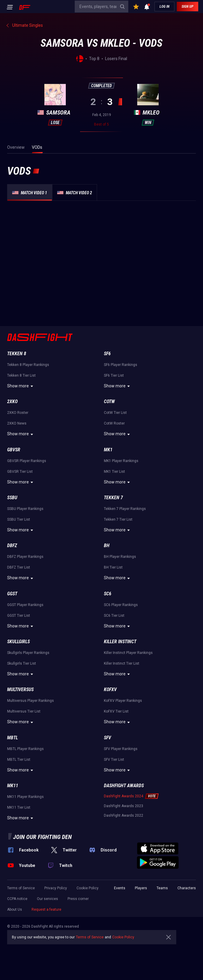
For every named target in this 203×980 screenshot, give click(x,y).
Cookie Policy (88, 888)
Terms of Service (21, 888)
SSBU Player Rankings (25, 509)
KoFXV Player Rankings (123, 701)
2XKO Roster (18, 413)
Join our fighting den (42, 837)
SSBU (12, 498)
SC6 (108, 594)
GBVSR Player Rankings (27, 461)
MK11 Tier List (19, 807)
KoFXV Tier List (116, 711)
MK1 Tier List (114, 472)
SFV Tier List (114, 760)
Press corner (78, 899)
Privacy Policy (56, 888)
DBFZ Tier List (19, 567)
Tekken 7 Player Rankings (125, 509)
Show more (21, 386)
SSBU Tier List (19, 519)
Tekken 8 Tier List (21, 375)
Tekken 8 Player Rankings (28, 365)
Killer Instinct (120, 642)
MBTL (13, 738)
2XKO (12, 401)
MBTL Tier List (19, 760)
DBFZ (12, 545)
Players (141, 888)
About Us (15, 909)
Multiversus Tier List (24, 711)
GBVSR (14, 450)
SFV (107, 738)
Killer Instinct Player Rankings (128, 653)
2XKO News (17, 423)
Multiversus (20, 689)
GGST (12, 594)
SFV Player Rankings (121, 749)
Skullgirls (18, 642)
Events (120, 888)
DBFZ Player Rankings (25, 557)
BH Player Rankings (120, 557)
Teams (162, 888)
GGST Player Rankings (25, 605)
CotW (109, 401)
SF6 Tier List (114, 375)
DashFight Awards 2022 (124, 815)
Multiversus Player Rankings (31, 701)
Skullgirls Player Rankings (28, 653)
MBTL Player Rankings (25, 749)
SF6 (107, 354)
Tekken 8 (17, 354)
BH (107, 545)
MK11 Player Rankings (25, 797)
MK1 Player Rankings (121, 461)
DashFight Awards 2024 (124, 796)
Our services (47, 899)
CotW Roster (114, 423)
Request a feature (46, 909)
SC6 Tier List (114, 616)
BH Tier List (113, 567)
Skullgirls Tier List (22, 663)
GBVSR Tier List (20, 472)
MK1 (108, 450)
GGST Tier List (19, 616)
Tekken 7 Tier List (118, 519)
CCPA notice (17, 899)
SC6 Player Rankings (121, 605)
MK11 (13, 786)
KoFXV (110, 689)
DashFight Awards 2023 (124, 806)
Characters (187, 888)
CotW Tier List (115, 413)
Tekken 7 (113, 498)
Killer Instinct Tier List (122, 663)
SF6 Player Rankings (121, 365)
